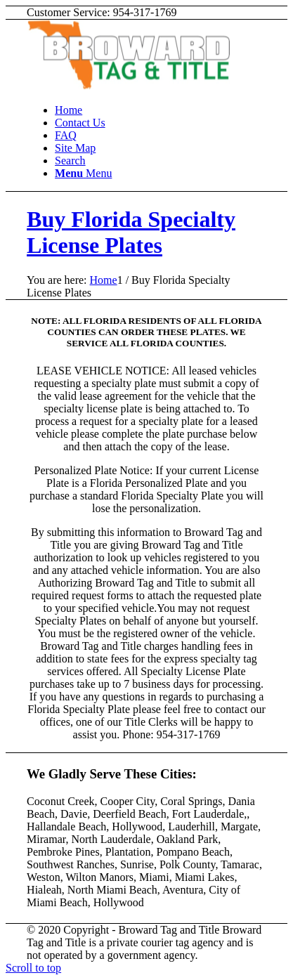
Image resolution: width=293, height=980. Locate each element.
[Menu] (83, 173)
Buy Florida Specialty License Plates (131, 232)
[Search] (70, 161)
